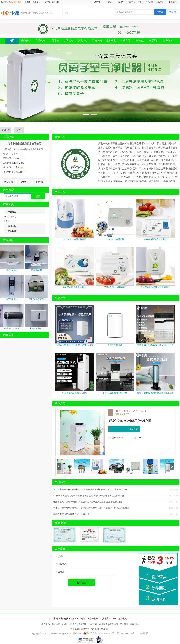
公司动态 (69, 41)
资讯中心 (83, 41)
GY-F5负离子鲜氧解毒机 (74, 287)
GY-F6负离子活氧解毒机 (115, 287)
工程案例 (97, 41)
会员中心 (132, 2)
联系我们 (154, 41)
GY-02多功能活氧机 (115, 239)
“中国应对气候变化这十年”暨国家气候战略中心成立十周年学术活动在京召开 (89, 496)
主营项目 (8, 240)
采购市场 (56, 624)
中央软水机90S (36, 329)
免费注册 (36, 2)
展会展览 (124, 624)
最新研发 (111, 41)
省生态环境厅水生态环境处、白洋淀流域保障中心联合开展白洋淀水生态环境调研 (91, 508)
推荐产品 (60, 404)
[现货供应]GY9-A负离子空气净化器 (130, 421)
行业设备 (12, 212)
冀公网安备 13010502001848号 (99, 633)
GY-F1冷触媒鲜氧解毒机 (155, 239)
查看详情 (133, 429)
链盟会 (73, 624)
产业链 (141, 2)
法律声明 (85, 629)
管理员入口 (125, 619)
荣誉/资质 (61, 523)
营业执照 (144, 633)
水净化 (19, 130)
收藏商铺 (9, 182)
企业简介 (26, 41)
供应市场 (46, 624)
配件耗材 (12, 231)
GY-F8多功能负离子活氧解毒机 (155, 287)
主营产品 (60, 192)
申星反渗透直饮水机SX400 (115, 393)
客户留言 (168, 41)
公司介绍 (60, 137)
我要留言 (24, 182)
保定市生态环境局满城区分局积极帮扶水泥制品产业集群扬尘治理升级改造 (88, 502)
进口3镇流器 (37, 270)
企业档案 (8, 137)
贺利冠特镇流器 (36, 299)
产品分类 (8, 204)
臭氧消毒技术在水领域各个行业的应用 (71, 514)
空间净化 (6, 130)
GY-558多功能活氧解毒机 (74, 239)
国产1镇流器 (12, 270)
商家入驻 (134, 624)
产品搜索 (8, 190)
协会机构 (149, 2)
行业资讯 (103, 624)
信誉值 (18, 167)
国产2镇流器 (12, 299)
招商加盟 (114, 624)
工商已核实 (19, 163)
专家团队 (83, 624)
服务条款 (95, 629)
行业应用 (125, 41)
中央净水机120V (12, 329)
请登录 (27, 2)
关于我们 (75, 629)
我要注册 (40, 182)
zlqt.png (116, 619)
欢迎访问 (11, 2)
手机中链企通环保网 (51, 2)
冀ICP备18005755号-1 (127, 633)
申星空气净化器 (115, 345)
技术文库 (93, 624)
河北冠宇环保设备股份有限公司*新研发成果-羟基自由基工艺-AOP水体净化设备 (90, 490)
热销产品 (60, 298)
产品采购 (54, 41)
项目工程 (12, 226)
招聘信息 (139, 41)
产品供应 (40, 41)
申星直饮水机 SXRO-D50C (74, 393)
